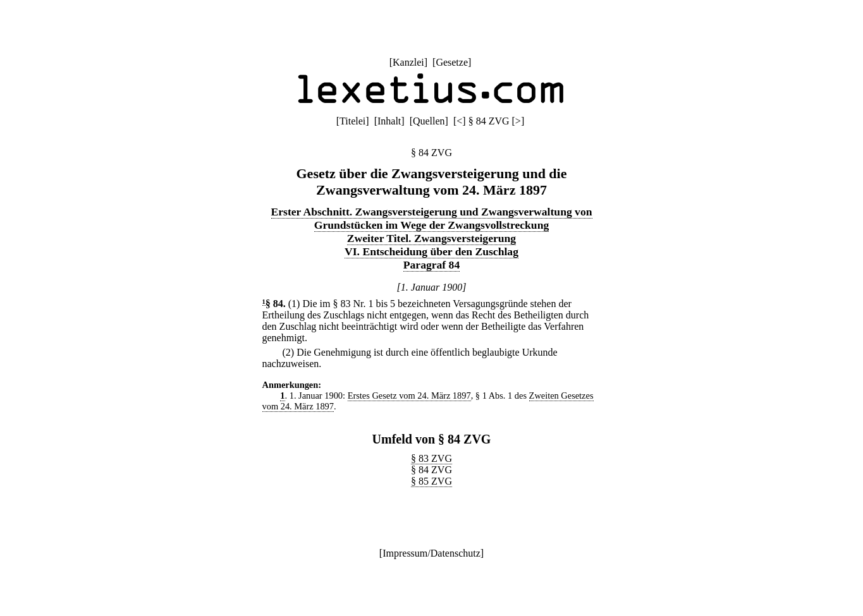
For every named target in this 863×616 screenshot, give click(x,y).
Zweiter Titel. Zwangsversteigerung (431, 238)
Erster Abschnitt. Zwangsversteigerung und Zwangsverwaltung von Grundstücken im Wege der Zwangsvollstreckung (432, 218)
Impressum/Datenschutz (431, 553)
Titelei (352, 121)
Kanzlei (408, 62)
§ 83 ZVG (431, 458)
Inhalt (389, 121)
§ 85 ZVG (431, 481)
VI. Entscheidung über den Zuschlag (431, 251)
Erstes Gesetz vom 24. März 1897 (409, 396)
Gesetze (452, 62)
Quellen (429, 121)
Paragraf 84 (431, 265)
